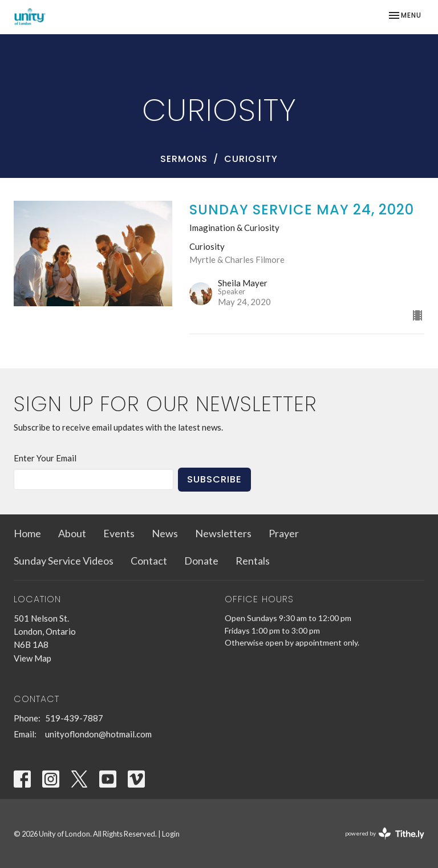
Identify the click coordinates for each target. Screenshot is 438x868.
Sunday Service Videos (64, 561)
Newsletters (223, 533)
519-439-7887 (74, 718)
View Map (33, 658)
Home (27, 533)
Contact (149, 561)
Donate (201, 561)
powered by (385, 833)
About (72, 533)
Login (171, 834)
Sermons (184, 159)
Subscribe (214, 479)
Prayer (284, 533)
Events (119, 533)
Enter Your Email (45, 458)
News (165, 533)
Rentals (253, 561)
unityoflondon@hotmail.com (98, 734)
